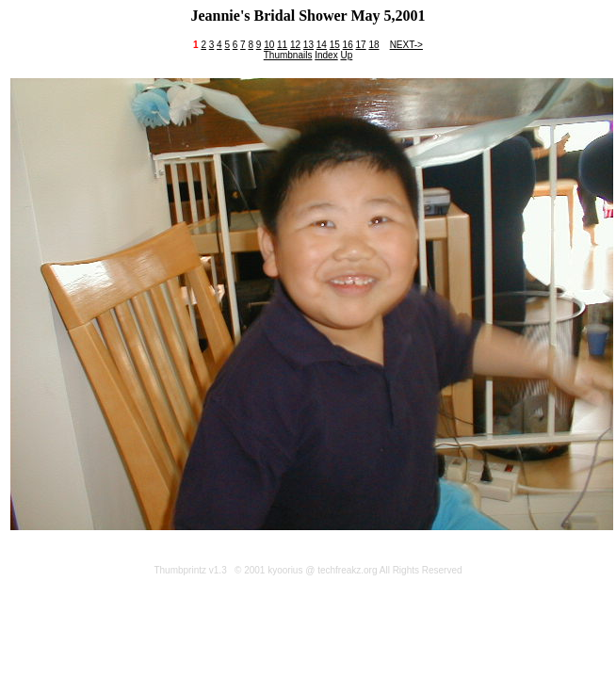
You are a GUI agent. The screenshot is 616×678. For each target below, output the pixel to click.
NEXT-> (406, 45)
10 (269, 45)
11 (282, 45)
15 (335, 45)
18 (373, 45)
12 (295, 45)
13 (308, 45)
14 (322, 45)
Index (326, 55)
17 (360, 45)
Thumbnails (288, 55)
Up (346, 55)
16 (348, 45)
